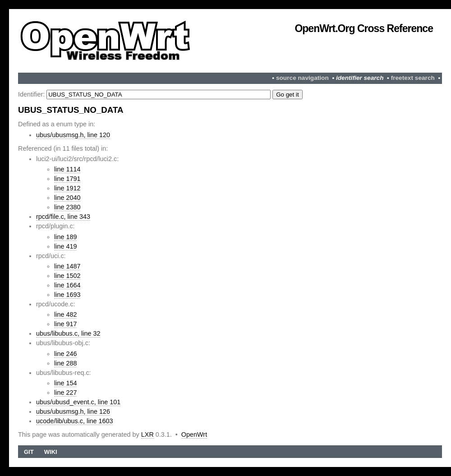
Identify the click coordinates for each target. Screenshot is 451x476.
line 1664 (67, 285)
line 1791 (67, 179)
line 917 (65, 324)
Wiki (51, 452)
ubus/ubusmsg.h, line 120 (73, 135)
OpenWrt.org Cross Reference (364, 28)
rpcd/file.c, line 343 (63, 217)
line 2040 (67, 198)
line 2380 (67, 207)
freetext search (413, 78)
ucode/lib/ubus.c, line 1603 (74, 421)
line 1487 (67, 266)
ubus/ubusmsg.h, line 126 (73, 411)
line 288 (65, 363)
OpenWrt (194, 434)
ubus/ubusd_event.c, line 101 (78, 402)
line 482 (65, 314)
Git (29, 452)
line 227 (65, 393)
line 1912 (67, 188)
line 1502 (67, 276)
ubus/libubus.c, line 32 (68, 333)
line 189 (65, 237)
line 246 (65, 354)
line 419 (65, 246)
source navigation (302, 78)
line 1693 (67, 295)
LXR (147, 434)
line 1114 (67, 169)
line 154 (65, 383)
